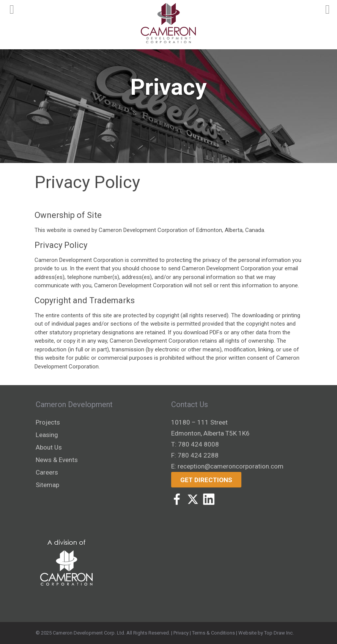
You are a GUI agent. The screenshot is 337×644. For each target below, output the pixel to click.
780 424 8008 (198, 444)
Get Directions (206, 480)
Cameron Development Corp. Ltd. (89, 633)
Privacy (181, 633)
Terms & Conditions (213, 633)
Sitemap (47, 485)
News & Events (57, 460)
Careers (47, 472)
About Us (49, 447)
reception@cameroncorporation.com (231, 466)
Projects (48, 422)
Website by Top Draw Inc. (266, 633)
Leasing (47, 435)
